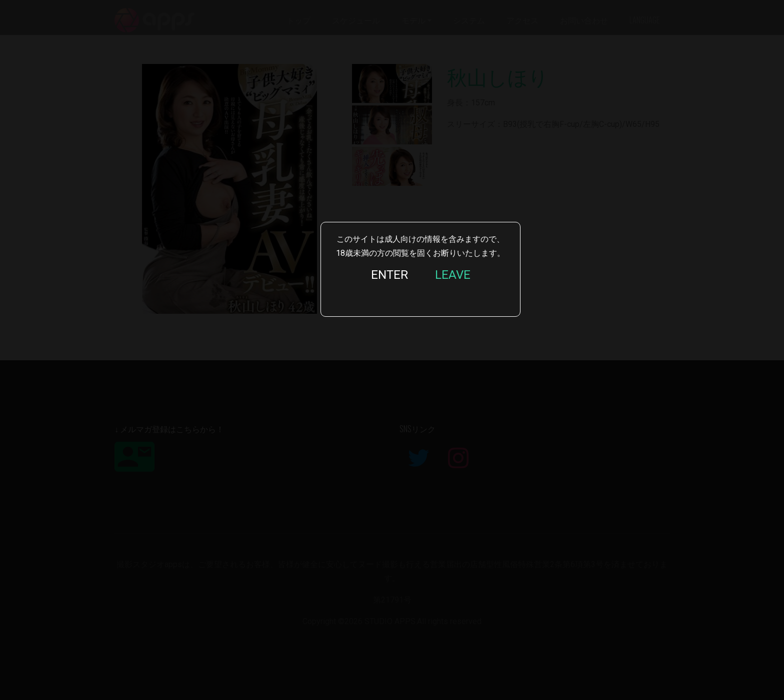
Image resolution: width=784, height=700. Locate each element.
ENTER (389, 275)
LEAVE (453, 275)
